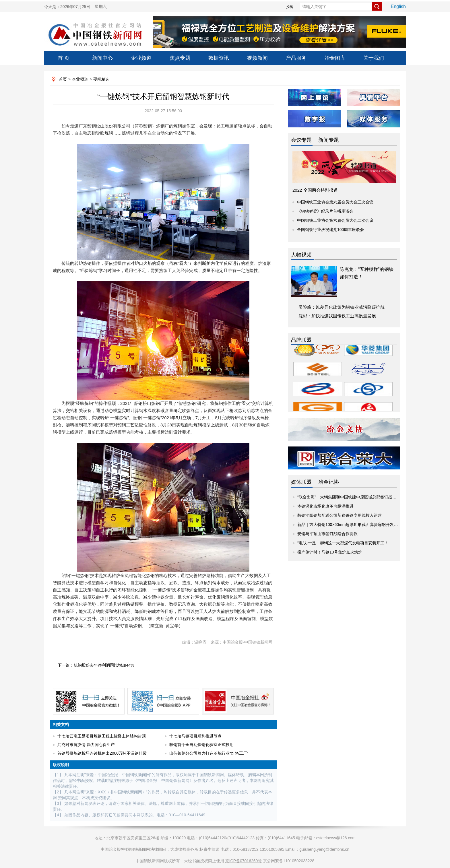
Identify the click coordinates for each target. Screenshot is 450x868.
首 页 (64, 58)
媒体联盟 (301, 482)
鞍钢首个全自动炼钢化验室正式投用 (201, 745)
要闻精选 (101, 79)
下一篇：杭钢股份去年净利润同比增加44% (96, 665)
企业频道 (141, 58)
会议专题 (301, 140)
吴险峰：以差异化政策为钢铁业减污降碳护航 (342, 307)
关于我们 (374, 58)
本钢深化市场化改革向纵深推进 (325, 506)
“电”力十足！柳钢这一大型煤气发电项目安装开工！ (343, 543)
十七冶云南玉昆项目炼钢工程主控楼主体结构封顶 (102, 736)
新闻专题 (329, 140)
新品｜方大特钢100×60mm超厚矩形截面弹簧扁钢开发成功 (350, 525)
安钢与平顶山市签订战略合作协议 (327, 534)
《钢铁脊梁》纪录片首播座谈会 (325, 211)
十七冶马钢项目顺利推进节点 (195, 736)
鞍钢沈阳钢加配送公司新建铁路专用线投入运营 (340, 515)
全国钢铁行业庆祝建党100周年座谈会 (330, 230)
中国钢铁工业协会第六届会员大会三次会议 (335, 202)
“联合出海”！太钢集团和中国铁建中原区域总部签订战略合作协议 (355, 497)
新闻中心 (102, 58)
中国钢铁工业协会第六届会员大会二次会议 (335, 220)
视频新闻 (257, 58)
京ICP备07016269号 (244, 861)
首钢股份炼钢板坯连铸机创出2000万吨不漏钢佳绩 (102, 753)
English (398, 6)
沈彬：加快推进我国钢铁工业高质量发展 (337, 316)
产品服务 (296, 58)
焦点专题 (180, 58)
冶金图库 (335, 58)
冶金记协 (329, 482)
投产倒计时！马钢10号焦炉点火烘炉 (330, 552)
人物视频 (301, 255)
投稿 (290, 7)
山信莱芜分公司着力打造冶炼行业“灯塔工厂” (209, 753)
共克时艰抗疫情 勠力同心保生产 (86, 745)
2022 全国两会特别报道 (315, 190)
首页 (63, 79)
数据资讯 (219, 58)
